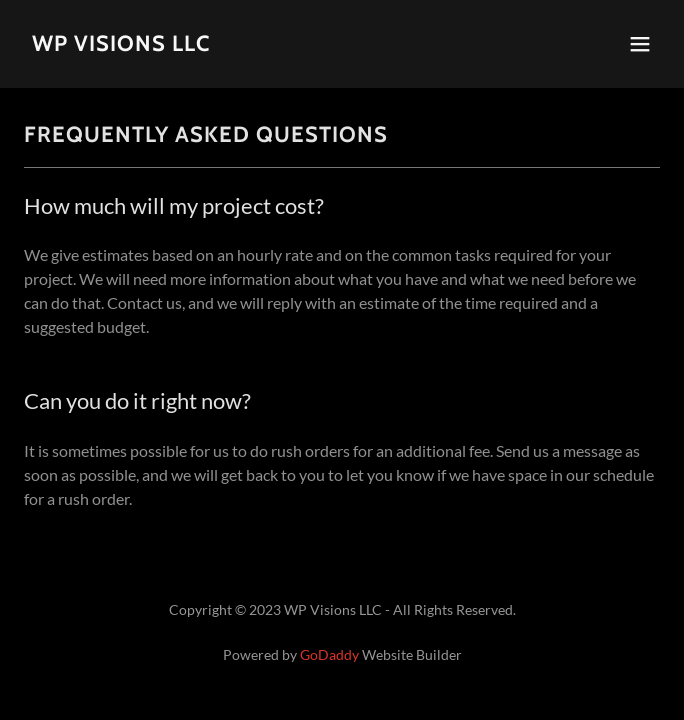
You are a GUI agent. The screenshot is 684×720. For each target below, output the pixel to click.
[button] (640, 44)
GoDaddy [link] (329, 654)
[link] (121, 44)
